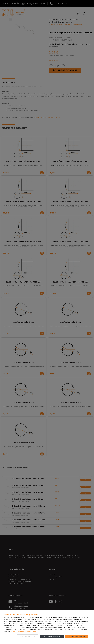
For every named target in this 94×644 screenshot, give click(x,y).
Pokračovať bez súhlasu (27, 636)
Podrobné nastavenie (52, 636)
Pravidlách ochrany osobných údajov (24, 632)
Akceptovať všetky (77, 636)
